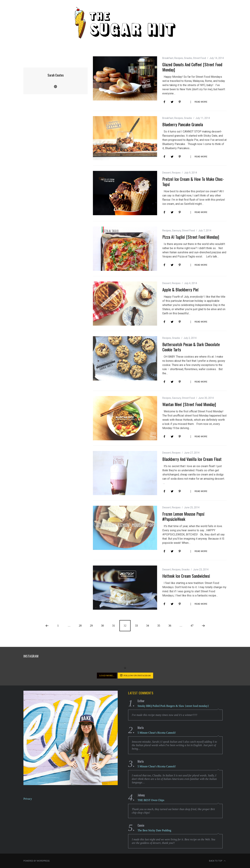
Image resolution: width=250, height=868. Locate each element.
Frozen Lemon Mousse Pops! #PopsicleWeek (183, 516)
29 (91, 625)
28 (80, 625)
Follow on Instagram (135, 675)
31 (114, 625)
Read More (201, 102)
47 (192, 625)
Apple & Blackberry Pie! (180, 289)
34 (148, 625)
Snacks (188, 58)
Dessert (167, 172)
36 (170, 625)
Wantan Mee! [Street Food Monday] (189, 404)
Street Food (199, 58)
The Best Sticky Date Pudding (154, 830)
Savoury (176, 230)
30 (102, 625)
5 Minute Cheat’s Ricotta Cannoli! (157, 732)
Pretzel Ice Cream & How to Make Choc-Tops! (193, 181)
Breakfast (168, 58)
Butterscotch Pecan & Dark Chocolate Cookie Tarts (191, 347)
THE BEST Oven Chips (151, 800)
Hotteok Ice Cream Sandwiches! (186, 576)
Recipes (179, 58)
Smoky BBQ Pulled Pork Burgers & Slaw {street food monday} (173, 706)
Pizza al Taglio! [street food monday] (191, 237)
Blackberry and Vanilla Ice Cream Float (192, 459)
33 (136, 625)
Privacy (28, 799)
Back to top (217, 861)
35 (159, 625)
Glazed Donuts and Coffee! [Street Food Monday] (192, 67)
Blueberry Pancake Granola (183, 124)
